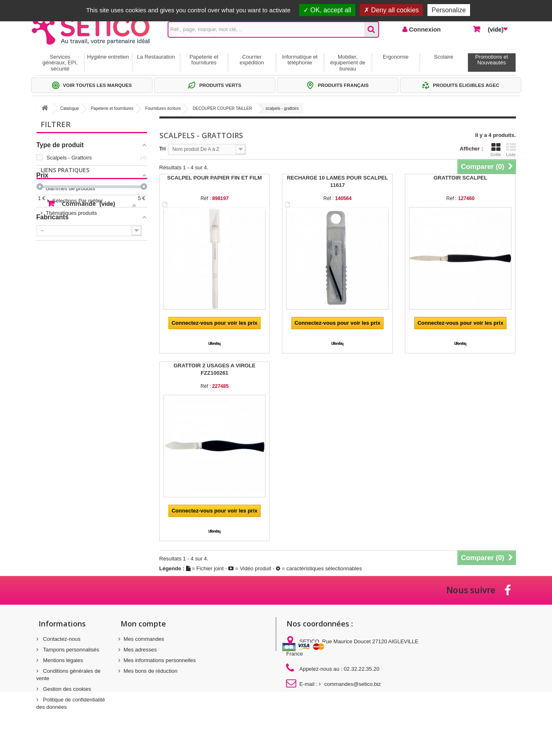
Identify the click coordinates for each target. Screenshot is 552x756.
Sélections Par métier (71, 288)
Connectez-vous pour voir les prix (215, 323)
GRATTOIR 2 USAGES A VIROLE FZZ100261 (214, 369)
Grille (496, 150)
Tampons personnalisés (70, 650)
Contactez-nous (61, 639)
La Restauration (156, 57)
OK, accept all (327, 10)
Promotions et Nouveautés (491, 60)
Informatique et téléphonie (300, 60)
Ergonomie (396, 57)
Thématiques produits (72, 300)
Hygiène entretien (108, 57)
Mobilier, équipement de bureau (348, 63)
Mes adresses (140, 650)
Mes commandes (144, 639)
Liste (511, 150)
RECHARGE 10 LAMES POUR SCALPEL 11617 (337, 181)
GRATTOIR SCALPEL (460, 178)
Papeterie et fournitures (204, 60)
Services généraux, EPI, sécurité (60, 63)
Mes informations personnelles (160, 660)
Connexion (424, 29)
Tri (163, 149)
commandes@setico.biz (352, 684)
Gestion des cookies (67, 689)
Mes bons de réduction (151, 671)
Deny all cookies (391, 10)
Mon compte (143, 624)
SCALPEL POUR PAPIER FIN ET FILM (215, 178)
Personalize (449, 10)
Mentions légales (62, 660)
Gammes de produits (71, 276)
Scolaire (444, 57)
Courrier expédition (252, 60)
